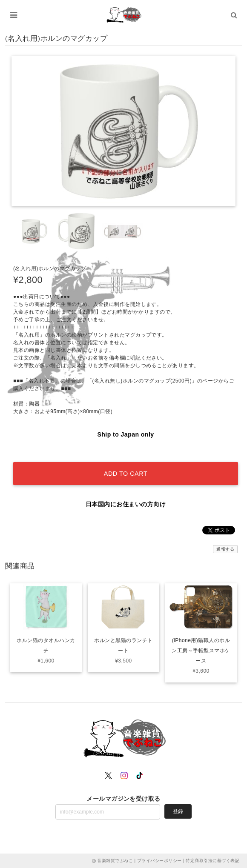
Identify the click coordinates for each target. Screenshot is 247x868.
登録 (178, 811)
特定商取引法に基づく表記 (213, 861)
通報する (225, 549)
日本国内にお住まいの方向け (126, 504)
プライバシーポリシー (159, 861)
